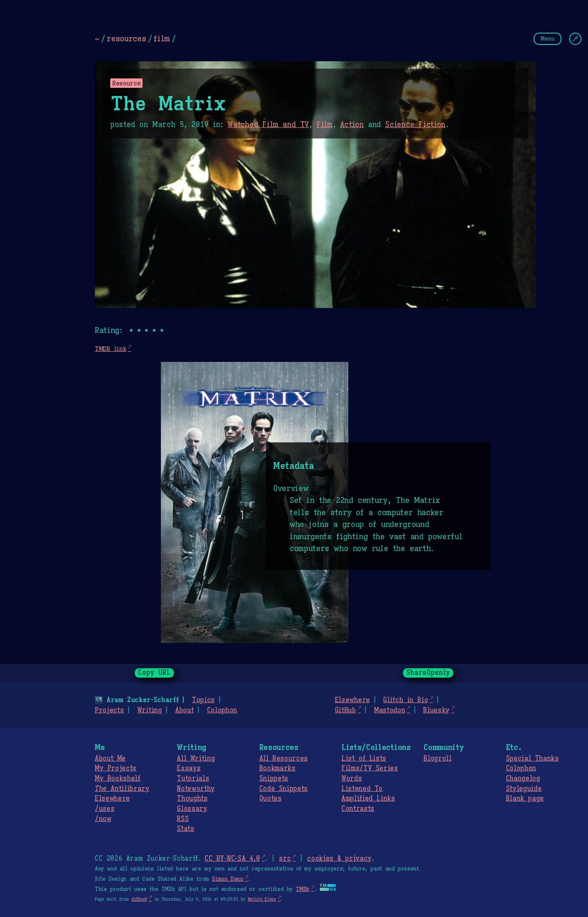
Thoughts (192, 799)
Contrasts (358, 809)
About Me (110, 759)
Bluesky (436, 710)
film (162, 38)
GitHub (345, 710)
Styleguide (524, 789)
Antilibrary (122, 789)
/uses (105, 809)
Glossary (192, 809)
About (184, 710)
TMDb (303, 889)
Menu (548, 39)
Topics (203, 700)
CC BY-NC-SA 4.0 (232, 859)
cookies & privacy (339, 859)
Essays (189, 768)
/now (103, 819)
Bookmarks (277, 768)
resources (126, 38)
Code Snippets (284, 789)
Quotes (271, 799)
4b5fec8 (139, 899)
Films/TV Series (370, 768)
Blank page (525, 799)
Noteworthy (196, 789)
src (285, 859)
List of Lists (364, 759)
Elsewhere (352, 700)
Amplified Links (368, 799)
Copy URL (154, 673)
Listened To (362, 789)
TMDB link (110, 349)
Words (352, 779)
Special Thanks (532, 759)
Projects (109, 710)
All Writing (196, 759)
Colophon (222, 710)
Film (325, 125)
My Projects (116, 768)
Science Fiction (415, 125)
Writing (150, 710)
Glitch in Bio (405, 700)
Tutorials (193, 779)
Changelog (523, 779)
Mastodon (390, 710)
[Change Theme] (575, 39)
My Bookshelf (118, 779)
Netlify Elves (262, 899)
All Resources (284, 759)
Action (352, 125)
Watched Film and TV (268, 125)
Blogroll (437, 759)
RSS (183, 819)
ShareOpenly (428, 673)
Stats (185, 829)
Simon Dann (227, 879)
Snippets (274, 779)
